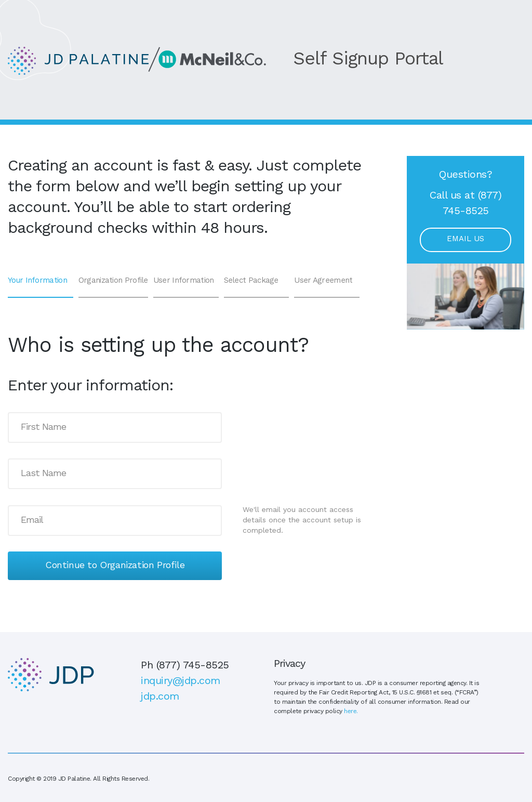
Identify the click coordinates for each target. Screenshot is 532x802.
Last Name (43, 474)
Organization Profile (113, 281)
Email (32, 520)
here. (351, 712)
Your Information (37, 281)
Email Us (465, 239)
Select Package (251, 281)
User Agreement (323, 281)
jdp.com (160, 697)
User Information (184, 281)
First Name (43, 427)
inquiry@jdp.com (181, 681)
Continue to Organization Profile (115, 566)
